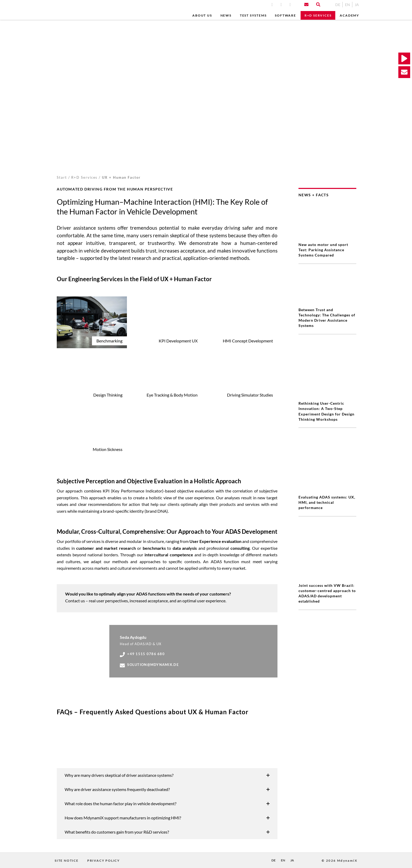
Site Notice (67, 861)
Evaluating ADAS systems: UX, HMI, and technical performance (327, 456)
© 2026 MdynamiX (339, 861)
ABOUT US (202, 15)
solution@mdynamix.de (149, 665)
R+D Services (318, 15)
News (226, 15)
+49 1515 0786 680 (142, 654)
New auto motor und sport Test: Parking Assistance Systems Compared (323, 250)
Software (285, 15)
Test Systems (253, 15)
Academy (349, 15)
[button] (167, 775)
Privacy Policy (104, 861)
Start (62, 177)
